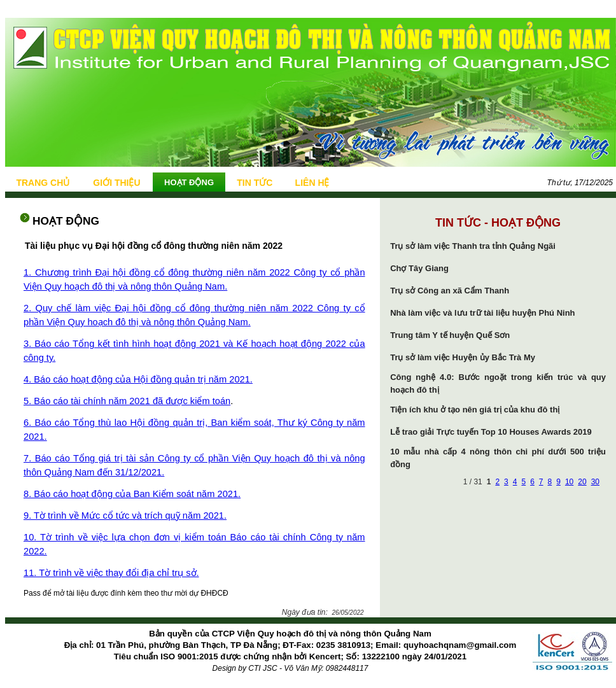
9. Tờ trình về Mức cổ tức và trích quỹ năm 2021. (125, 516)
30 (595, 482)
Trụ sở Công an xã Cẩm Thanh (450, 291)
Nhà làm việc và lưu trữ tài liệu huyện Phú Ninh (482, 313)
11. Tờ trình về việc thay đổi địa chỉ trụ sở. (111, 573)
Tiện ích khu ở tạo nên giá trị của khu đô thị (475, 410)
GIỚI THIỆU (116, 183)
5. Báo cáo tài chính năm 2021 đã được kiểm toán (127, 401)
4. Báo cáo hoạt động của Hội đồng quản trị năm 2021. (138, 379)
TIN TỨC (255, 183)
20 (582, 482)
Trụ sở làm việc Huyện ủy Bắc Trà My (463, 357)
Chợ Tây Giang (419, 268)
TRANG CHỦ (43, 183)
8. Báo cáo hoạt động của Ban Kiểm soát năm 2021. (132, 494)
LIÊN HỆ (312, 183)
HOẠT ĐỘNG (189, 182)
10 (569, 482)
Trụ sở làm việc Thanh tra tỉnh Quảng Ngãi (473, 246)
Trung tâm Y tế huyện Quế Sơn (450, 335)
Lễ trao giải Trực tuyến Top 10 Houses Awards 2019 (491, 432)
